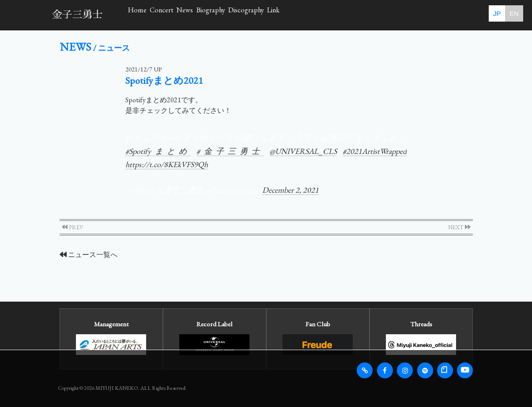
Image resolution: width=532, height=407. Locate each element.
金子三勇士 (77, 15)
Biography (303, 15)
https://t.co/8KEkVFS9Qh (167, 164)
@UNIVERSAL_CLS (303, 151)
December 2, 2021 (291, 190)
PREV (73, 227)
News (250, 15)
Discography (367, 15)
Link (422, 15)
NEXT (459, 227)
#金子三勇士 (230, 151)
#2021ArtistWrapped (375, 151)
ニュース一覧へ (89, 255)
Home (150, 15)
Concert (201, 15)
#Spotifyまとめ (158, 151)
